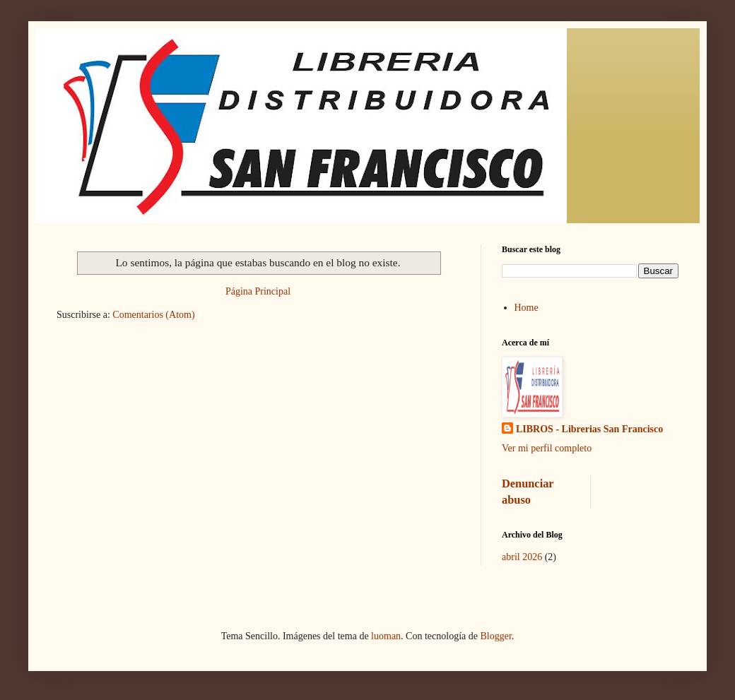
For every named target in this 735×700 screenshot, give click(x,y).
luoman (386, 636)
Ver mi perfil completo (547, 448)
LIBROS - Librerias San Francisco (589, 429)
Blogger (495, 636)
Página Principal (258, 291)
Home (527, 308)
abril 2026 (522, 557)
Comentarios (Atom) (153, 315)
